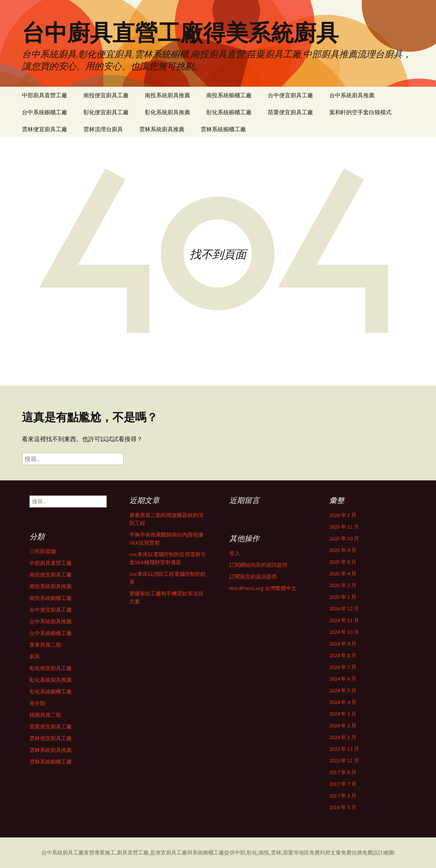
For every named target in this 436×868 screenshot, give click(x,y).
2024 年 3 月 (343, 714)
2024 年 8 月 (343, 655)
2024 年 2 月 (343, 725)
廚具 (35, 656)
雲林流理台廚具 (103, 129)
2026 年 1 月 (343, 515)
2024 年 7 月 (343, 667)
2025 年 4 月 (343, 574)
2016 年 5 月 (343, 807)
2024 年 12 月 (344, 609)
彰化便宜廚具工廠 (106, 112)
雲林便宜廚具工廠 (45, 129)
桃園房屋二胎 (45, 715)
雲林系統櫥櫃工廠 (223, 129)
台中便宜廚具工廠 (290, 95)
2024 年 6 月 (343, 679)
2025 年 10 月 (344, 538)
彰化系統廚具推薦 (167, 112)
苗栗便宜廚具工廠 (290, 112)
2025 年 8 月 (343, 562)
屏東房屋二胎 (45, 645)
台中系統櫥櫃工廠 (45, 112)
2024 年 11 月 (344, 620)
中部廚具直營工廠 (45, 95)
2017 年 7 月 (343, 784)
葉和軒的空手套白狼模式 (360, 112)
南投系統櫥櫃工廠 (229, 95)
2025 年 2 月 (343, 585)
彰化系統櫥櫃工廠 (229, 112)
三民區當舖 (43, 551)
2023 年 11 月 (344, 761)
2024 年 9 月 (343, 644)
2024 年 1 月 (343, 737)
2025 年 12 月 (344, 527)
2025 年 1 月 (343, 597)
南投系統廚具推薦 (167, 95)
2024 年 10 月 (344, 632)
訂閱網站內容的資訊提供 (258, 565)
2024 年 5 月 (343, 690)
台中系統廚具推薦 (352, 95)
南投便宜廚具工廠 (106, 95)
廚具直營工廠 (133, 853)
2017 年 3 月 (343, 796)
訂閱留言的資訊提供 (253, 577)
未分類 (37, 703)
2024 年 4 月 (343, 702)
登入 (235, 553)
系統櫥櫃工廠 (208, 853)
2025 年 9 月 (343, 550)
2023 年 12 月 (344, 749)
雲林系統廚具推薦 (162, 129)
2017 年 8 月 (343, 772)
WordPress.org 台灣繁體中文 (263, 588)
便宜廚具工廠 (171, 853)
